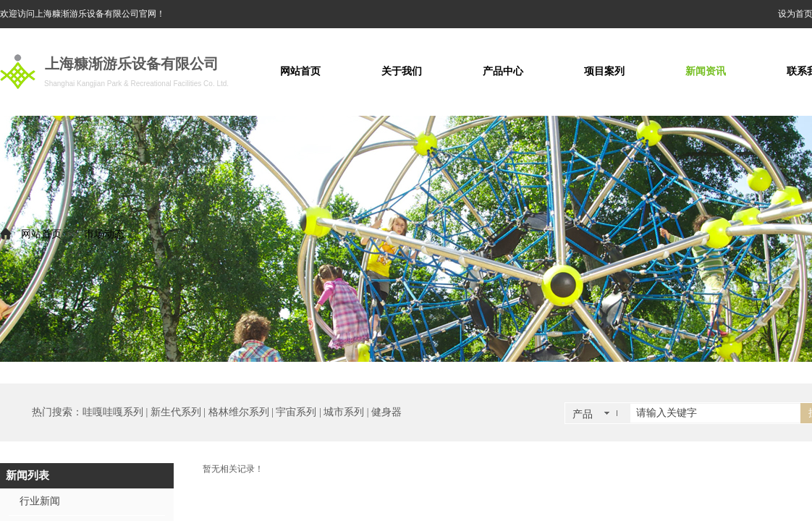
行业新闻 (40, 501)
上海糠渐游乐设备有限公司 (132, 64)
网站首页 (41, 234)
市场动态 (104, 234)
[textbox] (715, 413)
